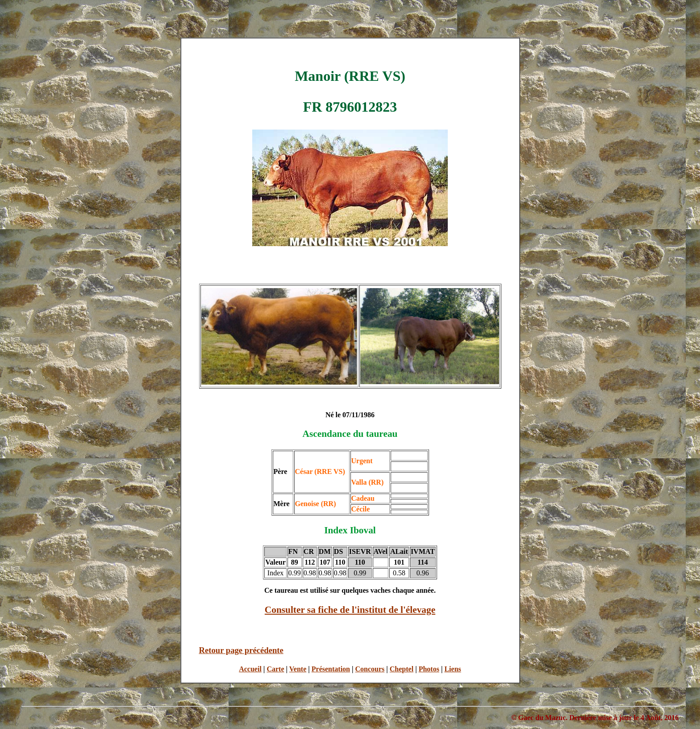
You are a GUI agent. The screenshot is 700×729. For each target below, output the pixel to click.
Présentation (331, 669)
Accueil (250, 669)
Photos (429, 669)
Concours (370, 669)
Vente (298, 669)
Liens (452, 669)
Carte (275, 669)
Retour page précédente (241, 650)
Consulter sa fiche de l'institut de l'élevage (350, 610)
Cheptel (402, 669)
